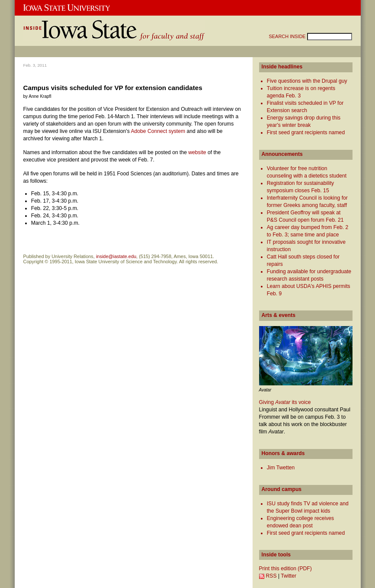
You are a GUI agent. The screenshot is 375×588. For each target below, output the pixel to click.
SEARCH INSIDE (288, 36)
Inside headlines (282, 67)
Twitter (288, 576)
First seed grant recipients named (306, 132)
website (197, 152)
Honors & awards (283, 453)
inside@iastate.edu (116, 256)
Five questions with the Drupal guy (307, 81)
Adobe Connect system (158, 131)
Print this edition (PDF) (285, 569)
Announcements (282, 154)
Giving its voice (285, 402)
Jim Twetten (281, 468)
